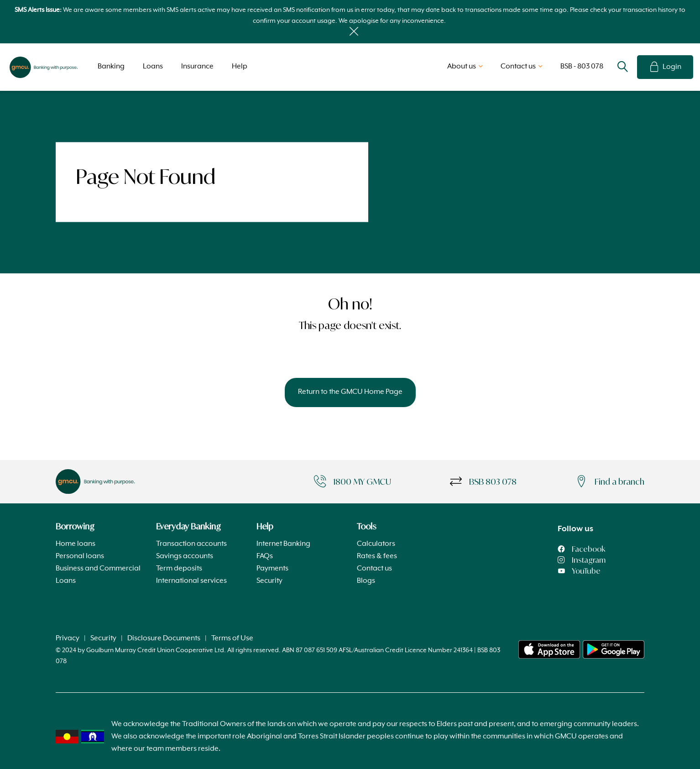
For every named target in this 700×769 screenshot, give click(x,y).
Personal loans (80, 556)
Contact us (374, 569)
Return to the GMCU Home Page (350, 392)
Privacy (68, 638)
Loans (153, 67)
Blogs (366, 581)
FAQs (265, 556)
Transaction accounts (191, 544)
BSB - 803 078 (582, 67)
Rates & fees (377, 556)
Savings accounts (185, 556)
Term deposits (179, 569)
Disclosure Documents (164, 638)
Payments (272, 569)
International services (191, 581)
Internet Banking (283, 544)
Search (622, 67)
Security (269, 581)
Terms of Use (232, 638)
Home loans (76, 544)
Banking (111, 67)
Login (665, 67)
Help (240, 67)
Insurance (197, 67)
